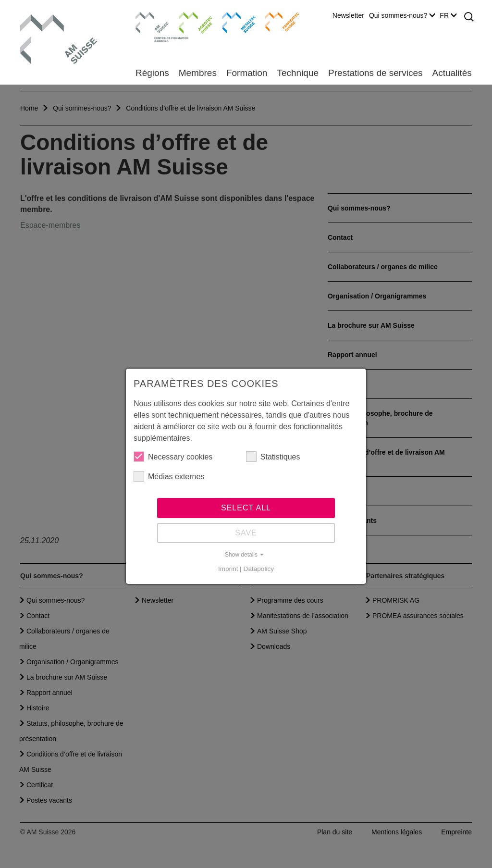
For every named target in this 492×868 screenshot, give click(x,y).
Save (246, 533)
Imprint (228, 569)
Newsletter (348, 15)
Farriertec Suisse (277, 22)
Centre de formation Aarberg (148, 26)
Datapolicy (259, 569)
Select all (246, 508)
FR (448, 15)
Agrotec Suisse (189, 22)
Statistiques (273, 457)
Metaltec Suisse (233, 22)
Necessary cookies (173, 457)
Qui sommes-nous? (402, 15)
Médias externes (169, 476)
